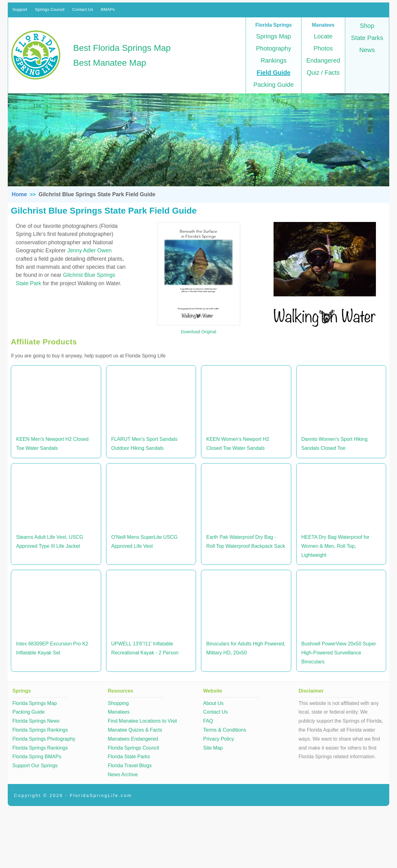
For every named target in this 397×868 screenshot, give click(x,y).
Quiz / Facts (323, 73)
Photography (273, 48)
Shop (367, 26)
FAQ (208, 721)
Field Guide (274, 73)
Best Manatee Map (110, 63)
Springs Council (50, 9)
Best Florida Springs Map (122, 48)
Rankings (273, 60)
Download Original (198, 332)
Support (20, 9)
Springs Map (274, 36)
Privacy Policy (219, 739)
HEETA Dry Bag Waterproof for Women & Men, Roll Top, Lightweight (336, 546)
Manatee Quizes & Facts (135, 730)
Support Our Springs (35, 766)
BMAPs (108, 9)
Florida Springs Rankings (40, 730)
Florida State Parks (129, 757)
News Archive (123, 775)
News (367, 50)
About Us (213, 703)
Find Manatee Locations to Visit (143, 721)
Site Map (213, 748)
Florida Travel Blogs (130, 766)
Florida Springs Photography (44, 739)
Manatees (119, 712)
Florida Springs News (36, 721)
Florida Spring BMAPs (37, 757)
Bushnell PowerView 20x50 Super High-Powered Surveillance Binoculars (339, 653)
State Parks (367, 38)
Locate (323, 36)
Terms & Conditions (225, 730)
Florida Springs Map (35, 703)
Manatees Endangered (133, 739)
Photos (323, 48)
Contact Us (83, 9)
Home (19, 194)
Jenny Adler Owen (89, 250)
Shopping (118, 703)
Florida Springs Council (134, 748)
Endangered (323, 60)
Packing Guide (274, 85)
